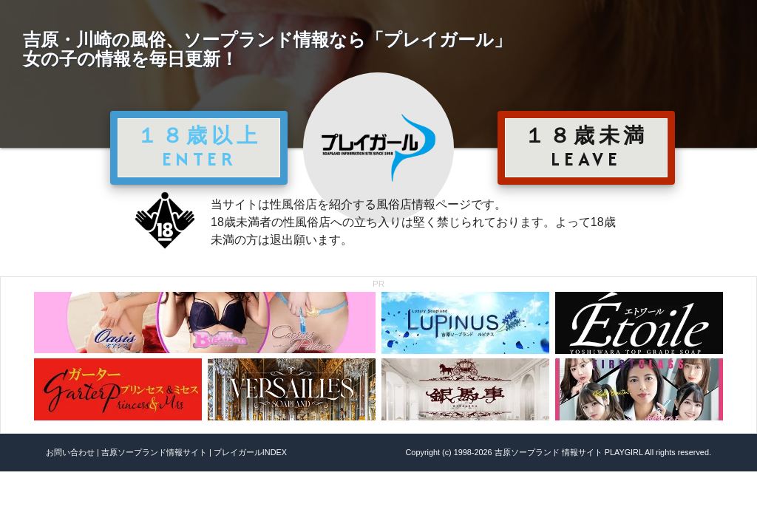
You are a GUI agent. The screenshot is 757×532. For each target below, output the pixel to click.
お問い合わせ (70, 452)
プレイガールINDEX (250, 452)
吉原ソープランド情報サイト (154, 452)
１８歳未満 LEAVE (586, 147)
